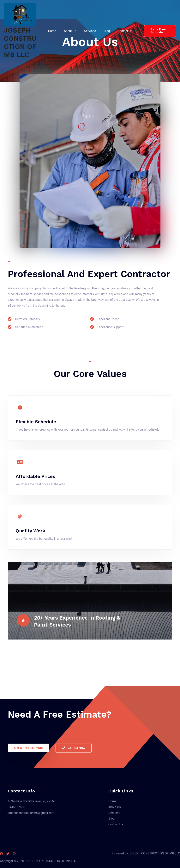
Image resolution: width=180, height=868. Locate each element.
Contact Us (122, 31)
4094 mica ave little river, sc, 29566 (32, 801)
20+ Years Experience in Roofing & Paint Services (83, 621)
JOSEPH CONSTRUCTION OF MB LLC (20, 42)
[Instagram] (19, 854)
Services (90, 31)
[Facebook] (1, 854)
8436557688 (16, 807)
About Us (71, 31)
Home (55, 31)
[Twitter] (10, 854)
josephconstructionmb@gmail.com (31, 813)
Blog (105, 31)
